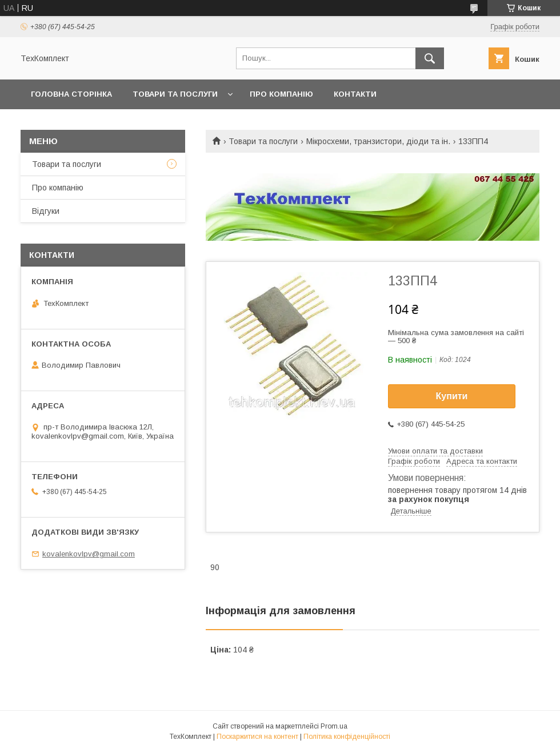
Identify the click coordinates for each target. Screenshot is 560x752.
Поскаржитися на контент (257, 737)
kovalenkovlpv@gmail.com (89, 554)
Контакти (355, 94)
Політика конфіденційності (347, 737)
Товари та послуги (175, 94)
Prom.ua (334, 726)
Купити (452, 396)
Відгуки (46, 211)
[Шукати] (430, 58)
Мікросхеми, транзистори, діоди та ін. (378, 141)
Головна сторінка (71, 94)
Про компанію (281, 94)
